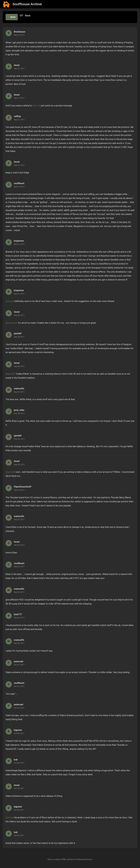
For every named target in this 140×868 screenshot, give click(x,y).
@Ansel (9, 301)
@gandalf (10, 374)
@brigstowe (11, 323)
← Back (12, 17)
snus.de (36, 106)
